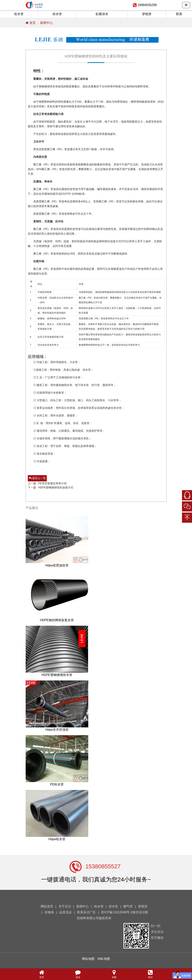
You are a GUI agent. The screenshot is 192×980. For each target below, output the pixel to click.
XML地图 (104, 959)
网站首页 (47, 906)
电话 (150, 974)
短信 (78, 974)
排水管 (57, 14)
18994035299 (147, 5)
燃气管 (128, 906)
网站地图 (88, 959)
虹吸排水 (102, 14)
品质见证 (66, 912)
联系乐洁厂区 (86, 912)
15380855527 (103, 866)
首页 (31, 23)
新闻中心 (46, 23)
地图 (114, 974)
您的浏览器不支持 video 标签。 (31, 964)
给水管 (19, 14)
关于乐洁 (65, 906)
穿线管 (147, 14)
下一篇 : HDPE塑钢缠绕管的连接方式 (51, 487)
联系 (179, 14)
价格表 (49, 912)
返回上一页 (37, 478)
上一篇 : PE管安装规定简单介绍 (47, 483)
